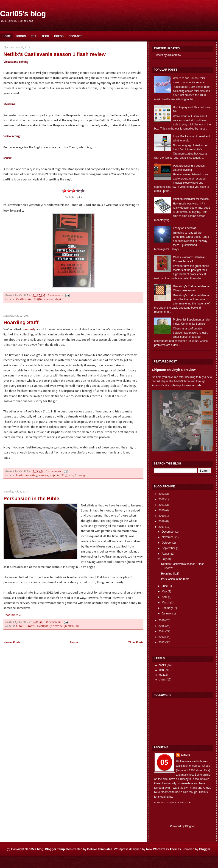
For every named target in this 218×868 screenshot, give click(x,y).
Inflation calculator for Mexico (191, 199)
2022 (162, 499)
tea (161, 675)
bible (19, 626)
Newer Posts (12, 642)
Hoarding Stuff (21, 322)
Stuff (64, 475)
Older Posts (136, 642)
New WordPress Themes (163, 849)
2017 (162, 527)
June (165, 586)
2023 (162, 494)
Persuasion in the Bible (31, 499)
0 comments (54, 471)
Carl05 (185, 755)
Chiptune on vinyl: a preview (174, 370)
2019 (162, 516)
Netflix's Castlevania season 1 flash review (54, 54)
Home (7, 36)
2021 (162, 505)
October (167, 543)
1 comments (55, 295)
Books (21, 36)
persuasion (72, 626)
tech (161, 670)
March (166, 603)
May (164, 592)
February (167, 608)
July (164, 559)
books (20, 475)
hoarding (31, 475)
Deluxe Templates (100, 849)
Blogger (190, 826)
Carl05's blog (23, 14)
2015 (162, 626)
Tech (45, 36)
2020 (162, 510)
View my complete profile (172, 803)
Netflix (38, 299)
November (168, 537)
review (49, 299)
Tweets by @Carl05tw (168, 55)
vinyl (58, 299)
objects (55, 475)
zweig (81, 475)
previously (29, 330)
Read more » (12, 615)
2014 (162, 631)
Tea (34, 36)
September (169, 548)
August (166, 554)
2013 (162, 637)
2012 (162, 642)
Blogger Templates (58, 849)
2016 (162, 620)
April (165, 597)
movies (44, 475)
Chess (59, 36)
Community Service (50, 626)
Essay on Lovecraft (185, 228)
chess (162, 680)
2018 (162, 521)
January (167, 614)
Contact (75, 36)
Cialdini (30, 626)
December (168, 532)
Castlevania (24, 299)
